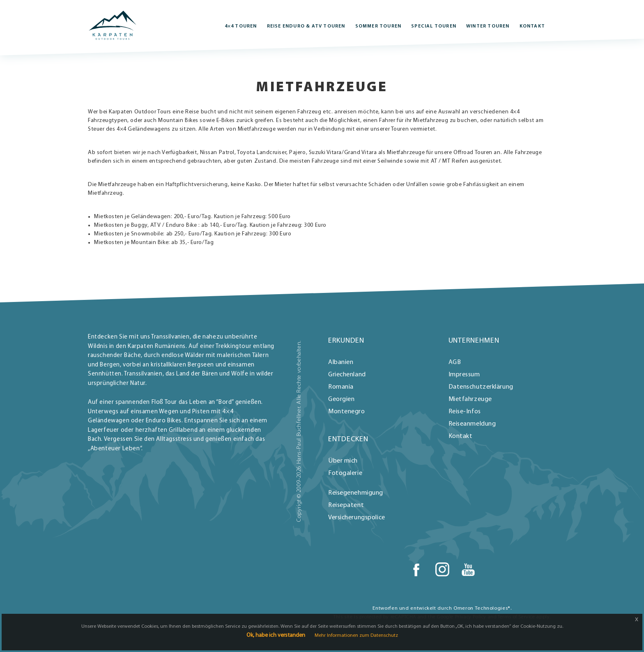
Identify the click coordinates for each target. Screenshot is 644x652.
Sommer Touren (378, 26)
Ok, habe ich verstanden (276, 635)
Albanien (341, 362)
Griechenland (347, 375)
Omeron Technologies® (482, 608)
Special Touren (434, 26)
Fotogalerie (345, 473)
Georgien (341, 399)
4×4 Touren (241, 26)
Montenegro (347, 412)
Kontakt (532, 26)
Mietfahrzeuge (470, 399)
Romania (341, 387)
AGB (455, 362)
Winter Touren (488, 26)
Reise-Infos (465, 412)
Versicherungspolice (357, 518)
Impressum (464, 375)
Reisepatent (346, 505)
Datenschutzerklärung (481, 387)
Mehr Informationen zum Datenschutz (356, 636)
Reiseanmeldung (472, 424)
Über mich (343, 461)
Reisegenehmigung (356, 493)
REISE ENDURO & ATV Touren (306, 26)
